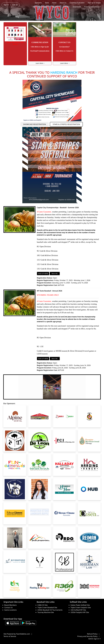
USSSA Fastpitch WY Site (80, 612)
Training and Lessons (92, 7)
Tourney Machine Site (46, 612)
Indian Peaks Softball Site (80, 605)
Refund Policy (92, 634)
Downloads (77, 7)
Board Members (11, 605)
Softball (66, 7)
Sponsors (38, 3)
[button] (7, 387)
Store (47, 3)
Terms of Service (10, 636)
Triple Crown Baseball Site (47, 608)
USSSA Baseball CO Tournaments (50, 610)
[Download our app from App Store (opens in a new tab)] (13, 623)
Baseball (56, 7)
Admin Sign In (94, 639)
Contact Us (8, 608)
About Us (63, 3)
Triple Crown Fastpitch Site (81, 608)
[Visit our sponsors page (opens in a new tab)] (15, 416)
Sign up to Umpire (94, 3)
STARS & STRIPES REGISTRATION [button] (66, 124)
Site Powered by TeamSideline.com (17, 634)
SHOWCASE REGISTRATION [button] (35, 124)
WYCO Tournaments (41, 7)
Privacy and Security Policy (87, 636)
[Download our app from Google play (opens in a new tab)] (29, 623)
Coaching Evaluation (77, 3)
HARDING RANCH (64, 72)
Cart (15, 5)
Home (54, 3)
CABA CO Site (43, 605)
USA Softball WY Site (78, 610)
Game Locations (11, 610)
